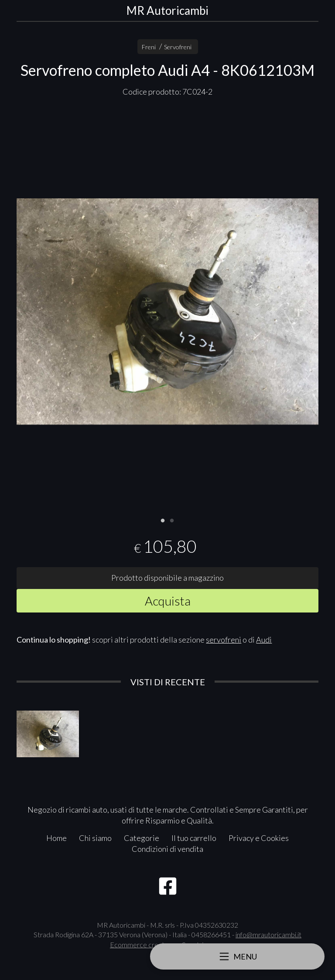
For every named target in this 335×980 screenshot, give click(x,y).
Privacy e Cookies (259, 838)
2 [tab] (172, 520)
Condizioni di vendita (167, 849)
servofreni (224, 640)
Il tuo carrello (194, 838)
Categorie (142, 838)
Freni (149, 47)
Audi (264, 640)
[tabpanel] (167, 311)
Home (56, 838)
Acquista (168, 601)
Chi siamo (95, 838)
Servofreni (178, 47)
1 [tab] (163, 520)
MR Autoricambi (167, 10)
